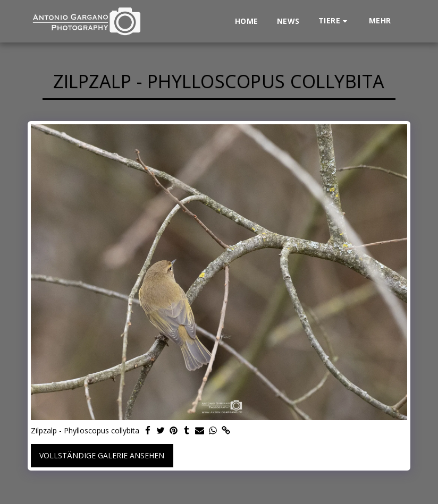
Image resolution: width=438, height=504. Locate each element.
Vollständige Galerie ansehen (102, 455)
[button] (334, 21)
